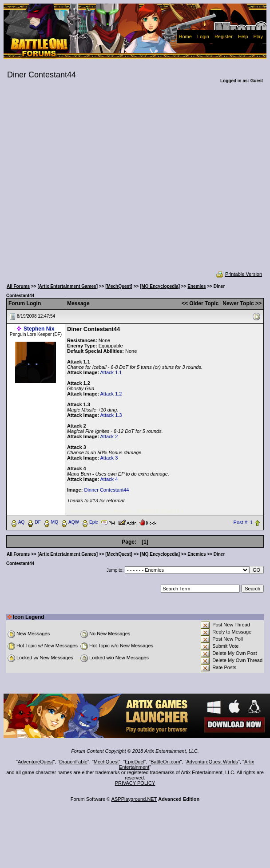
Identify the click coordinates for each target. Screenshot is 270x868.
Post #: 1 (243, 522)
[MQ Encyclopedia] (160, 286)
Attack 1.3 (111, 415)
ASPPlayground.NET (134, 799)
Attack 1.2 (111, 394)
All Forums (18, 286)
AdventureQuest (36, 762)
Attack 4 (109, 479)
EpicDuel (135, 762)
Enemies (197, 286)
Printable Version (239, 274)
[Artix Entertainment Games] (67, 286)
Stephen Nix (39, 329)
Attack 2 (109, 436)
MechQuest (106, 762)
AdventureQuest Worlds (212, 762)
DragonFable (73, 762)
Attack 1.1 (111, 372)
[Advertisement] (86, 183)
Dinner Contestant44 (106, 490)
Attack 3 (109, 458)
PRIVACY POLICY (135, 783)
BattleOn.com (165, 762)
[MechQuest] (119, 286)
